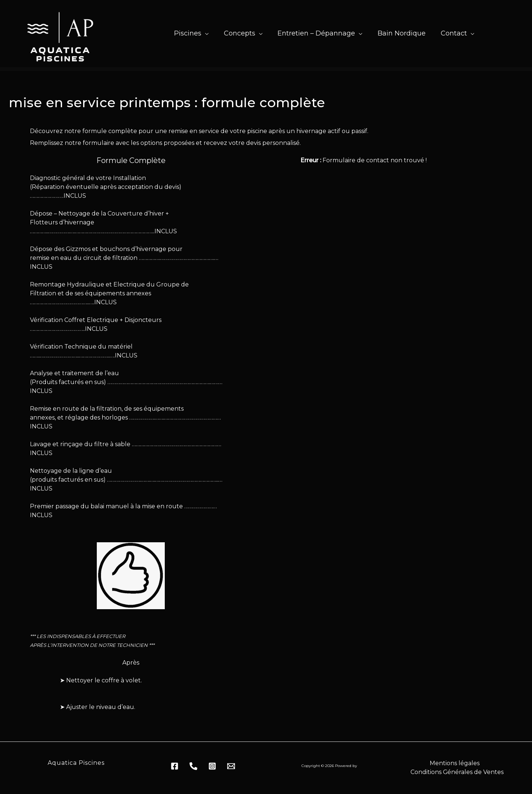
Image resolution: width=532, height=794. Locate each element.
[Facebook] (175, 766)
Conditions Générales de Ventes (457, 772)
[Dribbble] (212, 766)
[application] (200, 33)
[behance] (193, 766)
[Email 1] (231, 766)
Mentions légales (454, 763)
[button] (188, 33)
